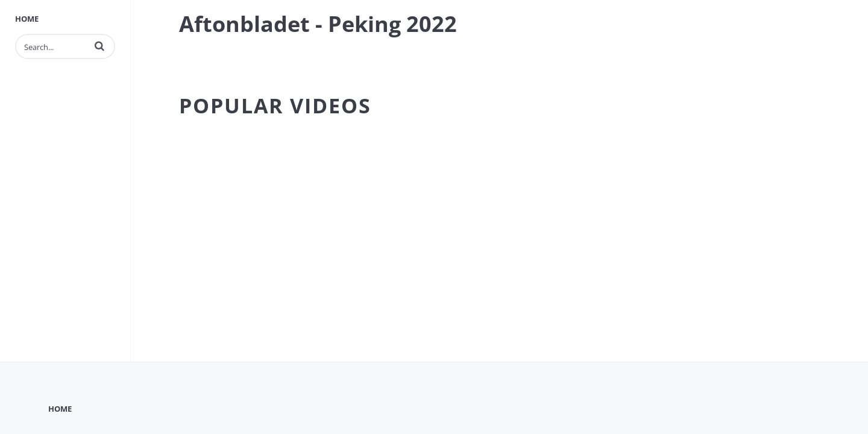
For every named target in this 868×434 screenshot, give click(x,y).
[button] (99, 46)
